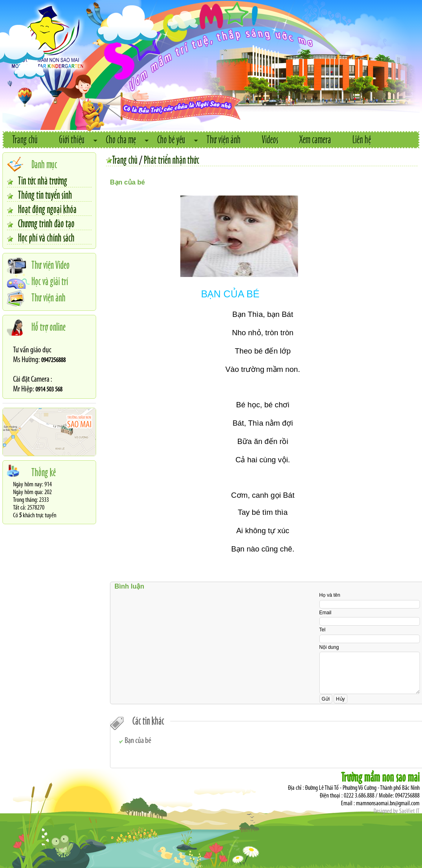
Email (325, 613)
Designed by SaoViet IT (397, 811)
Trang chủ (25, 139)
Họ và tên (330, 595)
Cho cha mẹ (121, 139)
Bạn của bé (138, 741)
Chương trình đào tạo (46, 223)
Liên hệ (362, 139)
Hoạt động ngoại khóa (47, 209)
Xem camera (315, 139)
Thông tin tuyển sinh (45, 194)
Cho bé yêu (171, 139)
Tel (322, 630)
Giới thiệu (72, 139)
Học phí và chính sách (46, 237)
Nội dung (329, 647)
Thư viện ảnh (224, 139)
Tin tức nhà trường (43, 180)
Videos (270, 139)
